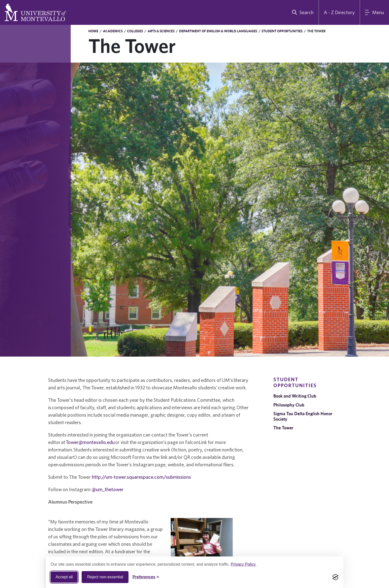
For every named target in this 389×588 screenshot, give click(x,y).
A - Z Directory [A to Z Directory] (339, 12)
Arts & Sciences (161, 31)
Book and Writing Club (295, 396)
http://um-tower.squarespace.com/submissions (142, 477)
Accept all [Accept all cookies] (64, 577)
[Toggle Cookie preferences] (146, 577)
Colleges (135, 31)
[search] (302, 12)
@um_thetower (108, 489)
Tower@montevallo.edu (90, 442)
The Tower (283, 428)
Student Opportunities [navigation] (295, 382)
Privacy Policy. (243, 564)
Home (93, 31)
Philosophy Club (289, 405)
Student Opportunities (282, 31)
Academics (113, 31)
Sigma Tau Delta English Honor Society (303, 416)
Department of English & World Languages (218, 31)
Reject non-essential (105, 577)
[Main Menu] (374, 12)
